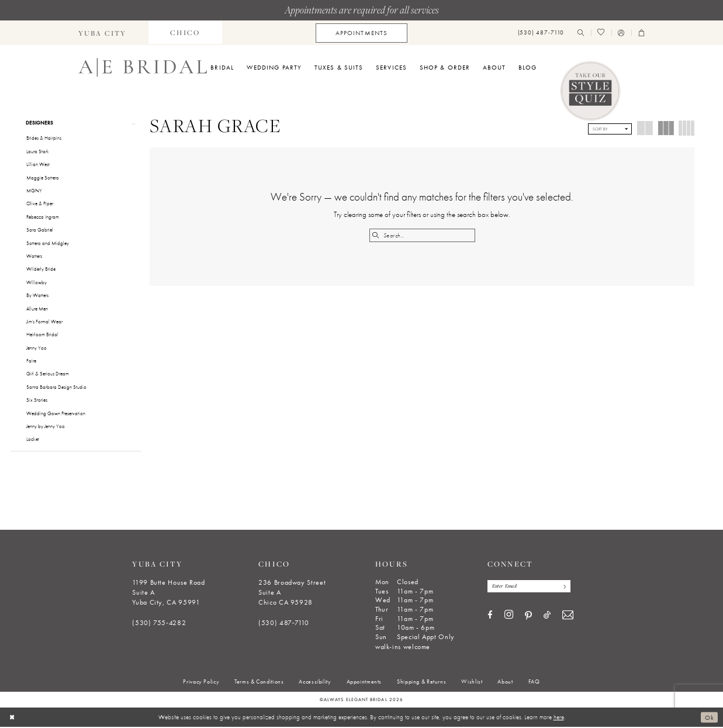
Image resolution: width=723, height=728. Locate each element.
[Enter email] (531, 588)
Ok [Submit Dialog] (709, 718)
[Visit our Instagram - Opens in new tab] (509, 617)
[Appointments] (361, 33)
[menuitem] (102, 33)
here (559, 718)
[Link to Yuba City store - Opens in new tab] (102, 33)
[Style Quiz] (590, 91)
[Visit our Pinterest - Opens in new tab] (528, 617)
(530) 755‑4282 (159, 624)
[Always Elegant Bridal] (143, 67)
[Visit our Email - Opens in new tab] (568, 617)
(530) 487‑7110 (284, 624)
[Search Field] (422, 235)
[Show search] (581, 33)
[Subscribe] (565, 588)
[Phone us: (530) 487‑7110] (541, 33)
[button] (621, 33)
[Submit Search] (376, 235)
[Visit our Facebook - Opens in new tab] (490, 617)
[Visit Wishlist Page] (601, 33)
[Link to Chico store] (185, 33)
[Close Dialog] (13, 718)
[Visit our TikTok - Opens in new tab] (547, 617)
